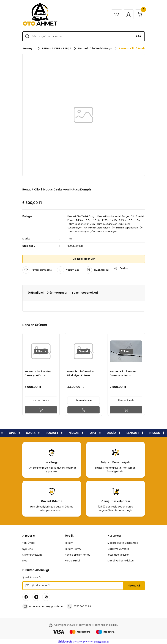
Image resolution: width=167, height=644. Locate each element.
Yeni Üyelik (28, 543)
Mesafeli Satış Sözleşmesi (123, 543)
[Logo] (40, 14)
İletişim (69, 543)
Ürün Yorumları (58, 292)
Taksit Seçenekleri (85, 292)
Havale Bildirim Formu (78, 555)
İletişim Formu (73, 549)
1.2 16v (114, 220)
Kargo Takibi (72, 560)
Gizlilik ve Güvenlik (118, 549)
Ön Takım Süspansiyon (82, 224)
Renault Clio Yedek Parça (82, 216)
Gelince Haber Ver (83, 259)
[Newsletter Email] (84, 585)
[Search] (84, 36)
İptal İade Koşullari (118, 555)
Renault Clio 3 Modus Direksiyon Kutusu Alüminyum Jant (132, 373)
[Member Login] (127, 14)
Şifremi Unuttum (32, 555)
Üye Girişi (28, 549)
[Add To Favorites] (37, 270)
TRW (70, 239)
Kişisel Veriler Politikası (121, 560)
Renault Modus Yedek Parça (116, 216)
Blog (25, 560)
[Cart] (139, 14)
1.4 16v (88, 220)
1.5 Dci (97, 220)
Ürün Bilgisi (36, 292)
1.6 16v (106, 220)
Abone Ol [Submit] (134, 585)
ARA (139, 36)
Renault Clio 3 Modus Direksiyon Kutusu (47, 373)
